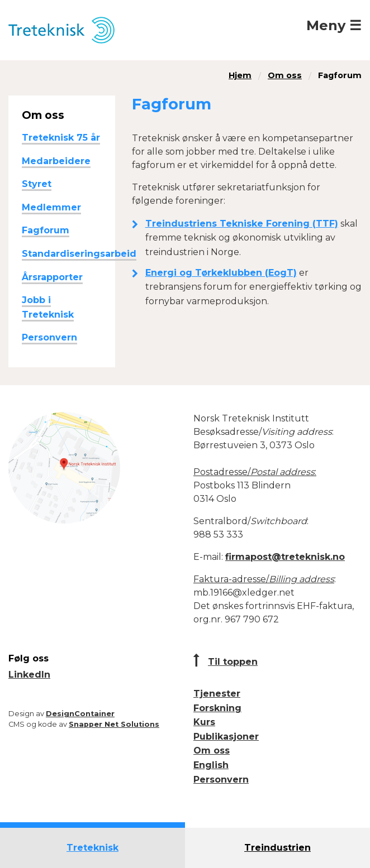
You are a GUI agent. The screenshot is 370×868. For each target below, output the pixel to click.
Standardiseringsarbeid (79, 254)
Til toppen (233, 662)
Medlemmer (51, 207)
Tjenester (217, 694)
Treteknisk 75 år (61, 138)
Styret (37, 184)
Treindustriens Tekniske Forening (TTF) (242, 224)
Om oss (285, 75)
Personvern (49, 337)
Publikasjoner (226, 737)
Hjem (240, 75)
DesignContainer (80, 714)
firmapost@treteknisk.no (285, 557)
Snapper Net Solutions (114, 724)
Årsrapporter (52, 277)
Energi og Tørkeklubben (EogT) (221, 273)
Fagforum (340, 75)
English (211, 765)
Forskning (217, 708)
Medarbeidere (56, 161)
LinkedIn (29, 675)
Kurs (204, 722)
